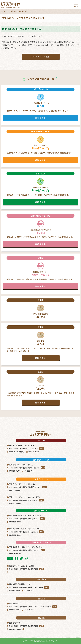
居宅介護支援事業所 (40, 309)
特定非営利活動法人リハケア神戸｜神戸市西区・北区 (17, 5)
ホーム (3, 11)
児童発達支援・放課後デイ (40, 231)
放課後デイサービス (40, 188)
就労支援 (40, 343)
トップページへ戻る (40, 57)
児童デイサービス (40, 146)
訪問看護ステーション (40, 104)
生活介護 (40, 388)
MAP (41, 448)
